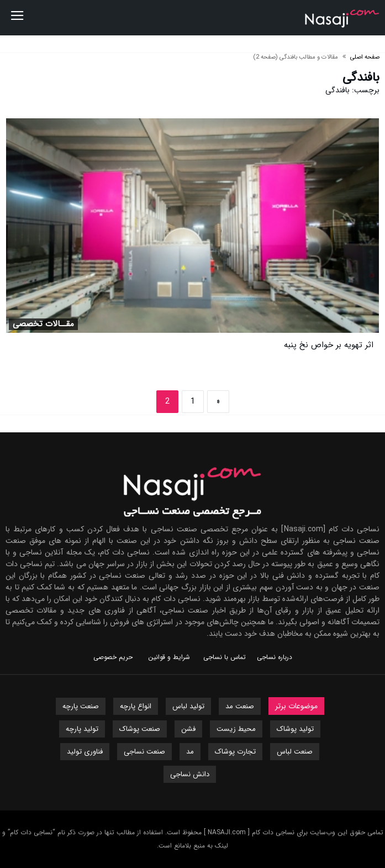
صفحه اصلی (365, 57)
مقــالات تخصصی (43, 324)
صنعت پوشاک (140, 729)
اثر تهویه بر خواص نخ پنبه (329, 345)
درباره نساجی (275, 657)
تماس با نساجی (225, 657)
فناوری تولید (85, 752)
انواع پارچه (136, 706)
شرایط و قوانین (169, 657)
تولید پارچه (82, 729)
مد (190, 752)
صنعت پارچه (81, 706)
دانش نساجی (190, 774)
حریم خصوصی (113, 657)
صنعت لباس (295, 752)
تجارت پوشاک (235, 752)
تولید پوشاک (295, 729)
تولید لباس (188, 706)
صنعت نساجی (144, 752)
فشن (188, 729)
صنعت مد (240, 706)
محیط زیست (236, 729)
